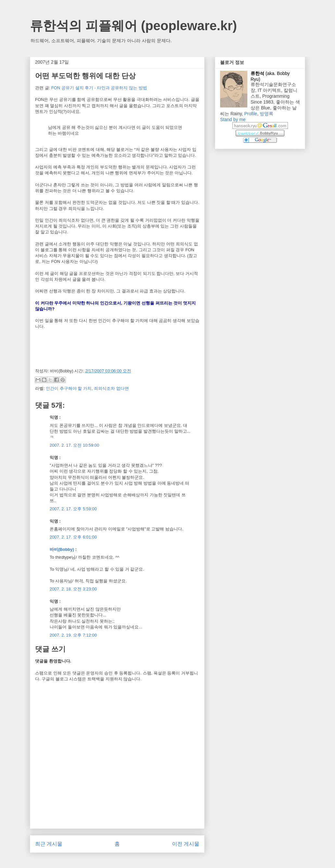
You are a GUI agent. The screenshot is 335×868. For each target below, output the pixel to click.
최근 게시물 (49, 844)
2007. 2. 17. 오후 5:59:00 (73, 509)
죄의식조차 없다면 (111, 388)
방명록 (267, 114)
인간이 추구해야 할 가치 (69, 388)
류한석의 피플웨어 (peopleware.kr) (133, 26)
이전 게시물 (186, 844)
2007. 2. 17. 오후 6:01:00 (73, 537)
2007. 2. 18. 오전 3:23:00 (73, 589)
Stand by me (233, 119)
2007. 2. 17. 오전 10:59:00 (74, 445)
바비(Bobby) (62, 549)
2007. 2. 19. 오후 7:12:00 (73, 635)
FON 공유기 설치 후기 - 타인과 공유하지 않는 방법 (99, 88)
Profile (251, 114)
